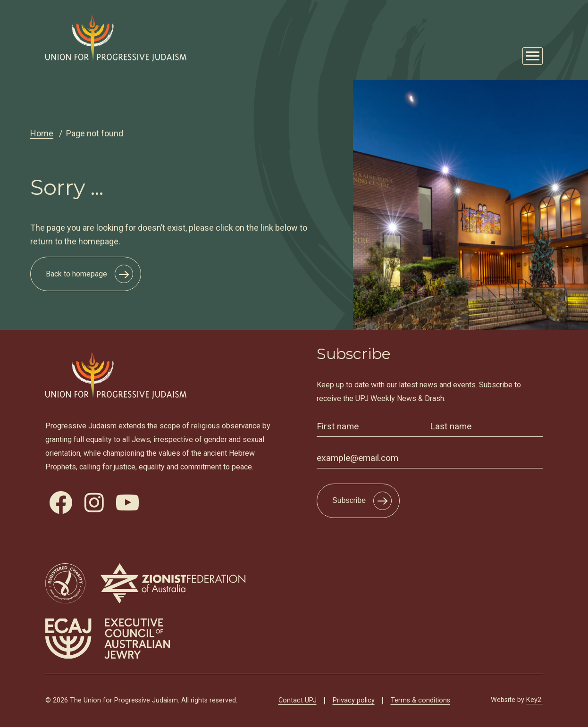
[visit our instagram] (94, 502)
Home (42, 133)
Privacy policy (354, 700)
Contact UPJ (298, 700)
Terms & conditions (420, 700)
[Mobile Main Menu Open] (533, 56)
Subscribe (349, 500)
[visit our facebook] (61, 502)
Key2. (534, 700)
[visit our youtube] (127, 502)
